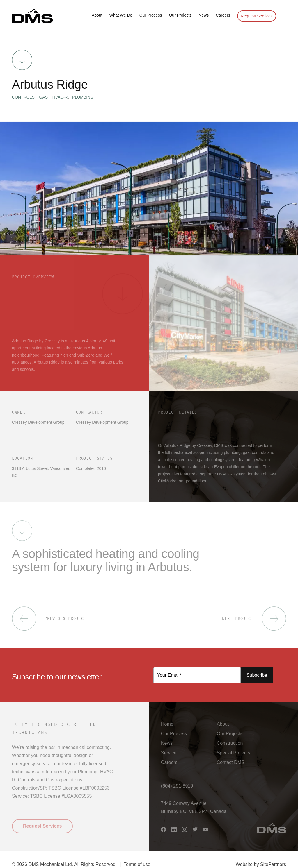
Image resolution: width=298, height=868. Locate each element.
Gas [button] (45, 97)
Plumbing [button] (83, 97)
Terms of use (137, 864)
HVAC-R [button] (62, 97)
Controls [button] (25, 97)
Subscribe (257, 675)
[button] (32, 16)
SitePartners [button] (273, 864)
